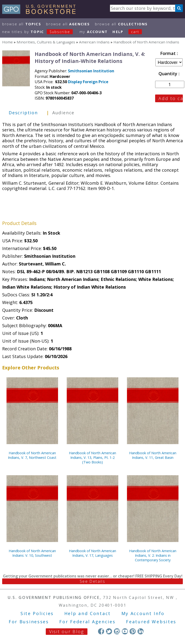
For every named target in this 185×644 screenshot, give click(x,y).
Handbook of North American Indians (146, 42)
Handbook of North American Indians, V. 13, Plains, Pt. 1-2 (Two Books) (92, 458)
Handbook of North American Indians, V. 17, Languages (92, 553)
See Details (92, 581)
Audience (63, 113)
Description (23, 113)
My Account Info (143, 613)
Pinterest (133, 631)
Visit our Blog (67, 631)
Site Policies (37, 613)
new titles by (40, 32)
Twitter (109, 631)
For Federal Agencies (87, 622)
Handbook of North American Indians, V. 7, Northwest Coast (32, 455)
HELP (118, 32)
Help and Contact (88, 613)
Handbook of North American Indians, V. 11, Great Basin (153, 455)
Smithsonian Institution (91, 71)
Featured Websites (151, 622)
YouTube (125, 631)
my (94, 32)
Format (168, 53)
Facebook (101, 631)
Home (7, 42)
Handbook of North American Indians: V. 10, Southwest (32, 553)
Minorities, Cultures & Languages (46, 42)
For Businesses (29, 622)
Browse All (22, 24)
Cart (135, 32)
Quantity (168, 74)
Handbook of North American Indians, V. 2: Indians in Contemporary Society (153, 555)
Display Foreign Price (88, 82)
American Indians (94, 42)
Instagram (117, 631)
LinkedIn (141, 631)
